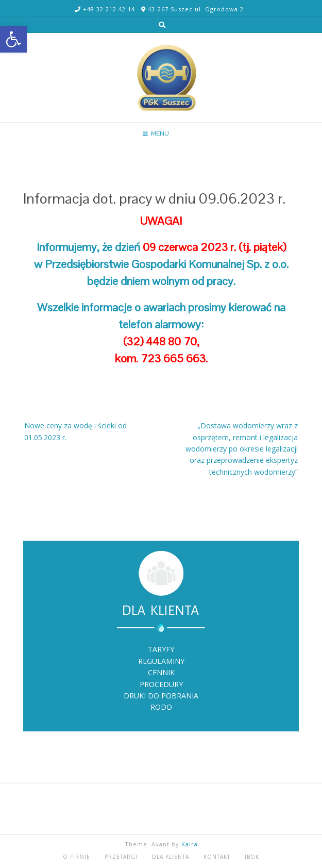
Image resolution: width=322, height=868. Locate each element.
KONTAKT (217, 857)
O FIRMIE (77, 857)
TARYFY (161, 649)
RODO (161, 707)
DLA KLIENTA (171, 857)
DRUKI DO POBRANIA (161, 696)
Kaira (190, 844)
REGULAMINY (161, 661)
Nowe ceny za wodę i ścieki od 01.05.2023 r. (75, 431)
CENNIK (161, 672)
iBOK (252, 857)
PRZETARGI (121, 857)
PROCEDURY (161, 684)
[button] (13, 39)
